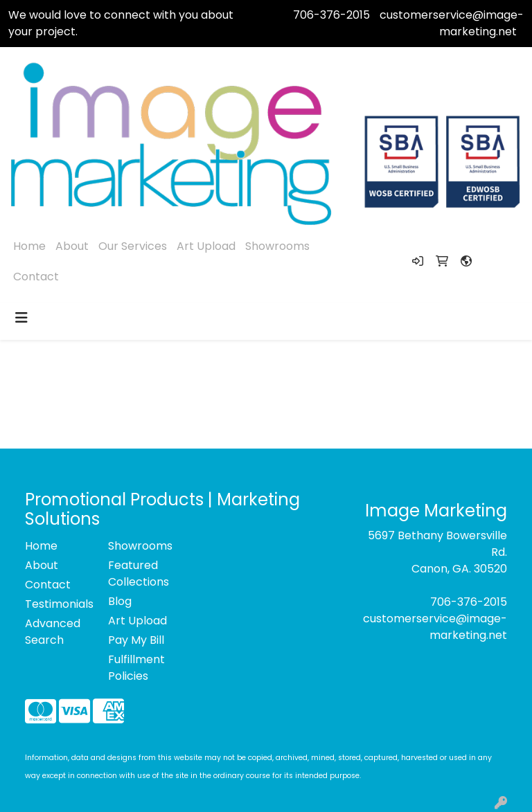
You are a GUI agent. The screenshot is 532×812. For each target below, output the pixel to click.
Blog (120, 601)
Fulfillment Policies (136, 668)
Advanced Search (53, 632)
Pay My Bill (136, 640)
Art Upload (206, 246)
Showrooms (277, 246)
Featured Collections (139, 574)
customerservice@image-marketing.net (452, 23)
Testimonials (58, 604)
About (72, 246)
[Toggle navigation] (21, 318)
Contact (36, 277)
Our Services (133, 246)
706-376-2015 (331, 15)
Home (29, 246)
